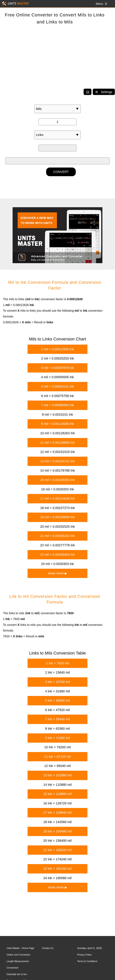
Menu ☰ (102, 4)
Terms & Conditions (87, 961)
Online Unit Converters (18, 955)
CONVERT (61, 172)
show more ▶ (57, 573)
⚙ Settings (104, 92)
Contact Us (48, 948)
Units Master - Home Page (20, 948)
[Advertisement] (57, 59)
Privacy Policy (84, 955)
